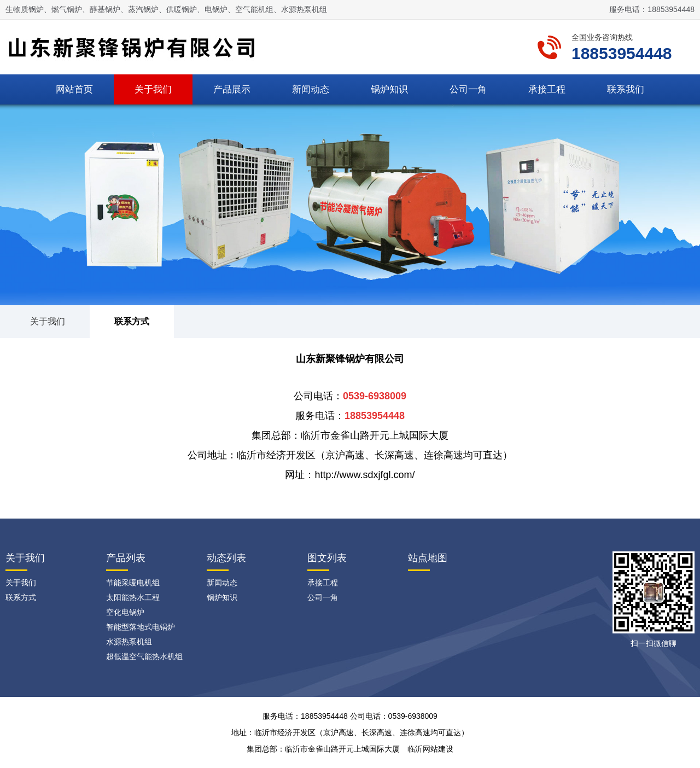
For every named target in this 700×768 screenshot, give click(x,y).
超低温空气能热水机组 (144, 656)
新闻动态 (311, 89)
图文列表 (327, 558)
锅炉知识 (389, 89)
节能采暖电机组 (133, 583)
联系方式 (132, 321)
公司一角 (468, 89)
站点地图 (428, 558)
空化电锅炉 (125, 612)
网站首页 (74, 89)
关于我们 (153, 89)
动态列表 (226, 558)
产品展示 (232, 89)
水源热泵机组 (129, 642)
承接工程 (547, 89)
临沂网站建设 (430, 749)
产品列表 (126, 558)
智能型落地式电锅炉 (141, 627)
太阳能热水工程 (133, 597)
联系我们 (626, 89)
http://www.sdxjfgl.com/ (364, 475)
